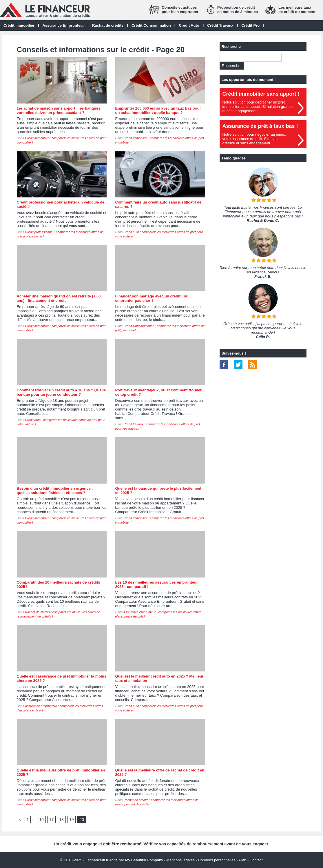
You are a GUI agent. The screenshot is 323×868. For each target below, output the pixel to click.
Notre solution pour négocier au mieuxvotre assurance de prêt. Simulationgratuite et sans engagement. (254, 139)
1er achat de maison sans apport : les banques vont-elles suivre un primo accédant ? (59, 110)
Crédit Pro (250, 25)
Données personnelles (217, 860)
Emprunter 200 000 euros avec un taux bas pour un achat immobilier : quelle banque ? (158, 110)
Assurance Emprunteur (63, 25)
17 (52, 820)
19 (72, 820)
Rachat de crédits (108, 25)
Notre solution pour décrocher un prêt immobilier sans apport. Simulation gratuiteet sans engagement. (258, 107)
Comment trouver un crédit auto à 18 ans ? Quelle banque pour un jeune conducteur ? (61, 392)
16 (41, 820)
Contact (256, 860)
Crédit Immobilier (19, 25)
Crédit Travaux (220, 25)
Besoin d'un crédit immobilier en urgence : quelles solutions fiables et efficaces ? (55, 491)
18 (61, 820)
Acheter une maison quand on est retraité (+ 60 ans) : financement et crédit (59, 298)
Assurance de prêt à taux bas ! (260, 126)
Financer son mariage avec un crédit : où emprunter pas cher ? (152, 298)
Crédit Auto (189, 25)
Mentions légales (180, 860)
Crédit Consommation (151, 25)
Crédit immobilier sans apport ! (261, 94)
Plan (242, 860)
